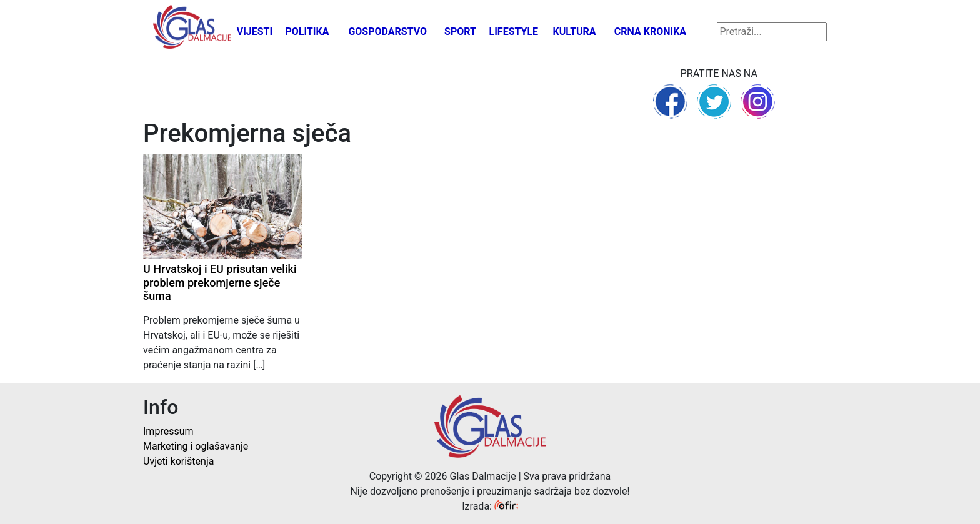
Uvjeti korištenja (178, 461)
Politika (307, 32)
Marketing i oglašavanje (196, 446)
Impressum (168, 431)
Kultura (575, 32)
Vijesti (255, 32)
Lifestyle (514, 32)
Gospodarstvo (387, 32)
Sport (460, 32)
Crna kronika (650, 32)
